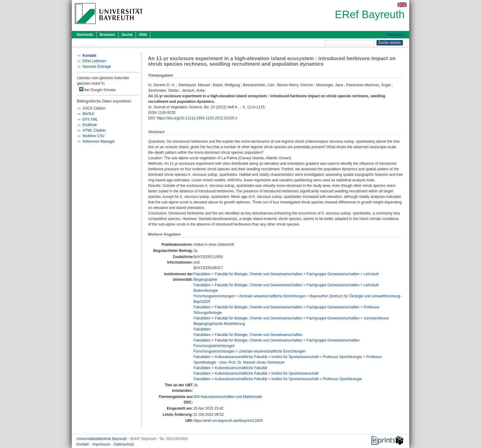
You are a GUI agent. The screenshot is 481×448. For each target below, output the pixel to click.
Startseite (85, 35)
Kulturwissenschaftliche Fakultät (241, 357)
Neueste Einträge (97, 67)
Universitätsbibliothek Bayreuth (102, 439)
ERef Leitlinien (94, 61)
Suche (127, 35)
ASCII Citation (94, 108)
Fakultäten (202, 274)
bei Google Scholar (97, 89)
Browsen (108, 35)
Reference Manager (99, 141)
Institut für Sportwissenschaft (295, 357)
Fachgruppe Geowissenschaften (333, 274)
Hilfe (143, 35)
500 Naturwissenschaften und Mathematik (228, 397)
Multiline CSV (94, 136)
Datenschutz (124, 444)
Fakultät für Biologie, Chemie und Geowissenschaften (259, 274)
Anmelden (395, 35)
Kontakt (83, 444)
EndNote (90, 125)
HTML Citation (94, 130)
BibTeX (88, 114)
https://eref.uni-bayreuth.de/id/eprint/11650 (228, 421)
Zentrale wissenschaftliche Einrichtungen (272, 296)
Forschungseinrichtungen (214, 296)
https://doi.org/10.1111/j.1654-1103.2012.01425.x (197, 118)
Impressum (102, 444)
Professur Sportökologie (342, 357)
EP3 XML (90, 119)
